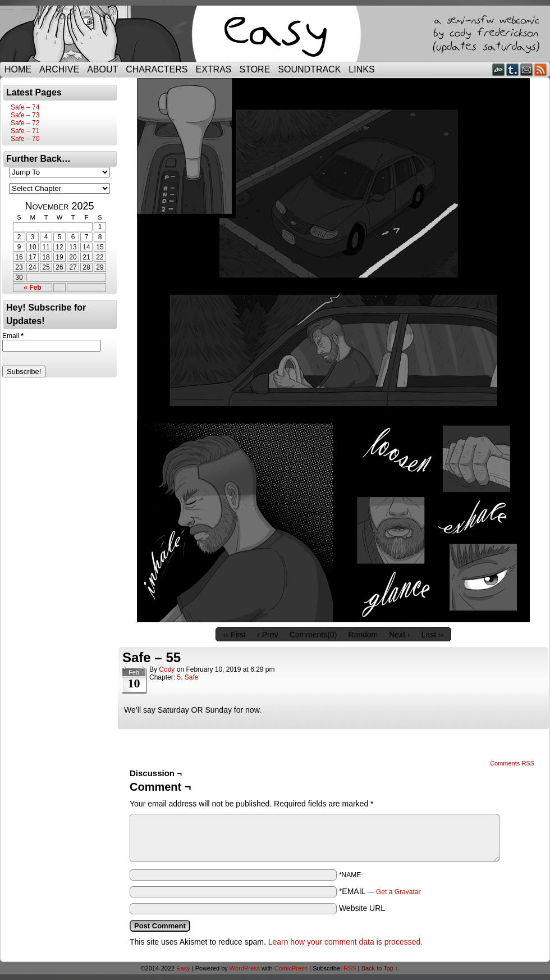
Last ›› (433, 635)
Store (255, 69)
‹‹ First (235, 635)
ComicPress (291, 968)
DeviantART (499, 69)
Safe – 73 (25, 115)
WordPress (245, 968)
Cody (167, 669)
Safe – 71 (25, 131)
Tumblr (513, 69)
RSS (541, 69)
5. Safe (187, 677)
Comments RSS (512, 763)
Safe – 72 (25, 123)
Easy (183, 968)
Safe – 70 (25, 139)
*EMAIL (380, 891)
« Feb (32, 288)
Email (527, 69)
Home (18, 69)
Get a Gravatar (398, 892)
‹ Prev (267, 635)
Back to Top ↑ (380, 968)
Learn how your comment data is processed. (345, 942)
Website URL (362, 908)
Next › (399, 635)
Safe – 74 (25, 107)
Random (363, 635)
